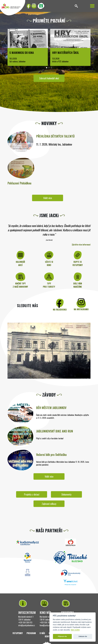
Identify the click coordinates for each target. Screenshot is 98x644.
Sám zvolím (75, 630)
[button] (47, 68)
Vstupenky (18, 633)
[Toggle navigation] (92, 6)
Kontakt (49, 636)
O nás (42, 633)
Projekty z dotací (32, 494)
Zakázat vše (83, 636)
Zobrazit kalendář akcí (49, 78)
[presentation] (5, 41)
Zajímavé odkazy (49, 504)
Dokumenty (66, 494)
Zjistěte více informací (81, 245)
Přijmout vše (62, 636)
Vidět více (48, 198)
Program (31, 633)
